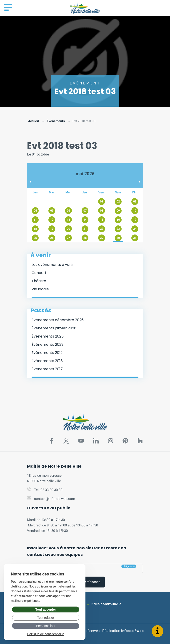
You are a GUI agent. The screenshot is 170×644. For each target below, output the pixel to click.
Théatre (39, 281)
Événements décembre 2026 (58, 320)
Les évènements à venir (53, 265)
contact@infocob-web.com (55, 499)
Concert (39, 273)
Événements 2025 (48, 336)
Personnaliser (46, 626)
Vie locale (40, 289)
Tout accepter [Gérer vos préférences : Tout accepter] (46, 609)
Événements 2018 (47, 361)
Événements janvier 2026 (54, 328)
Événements (56, 121)
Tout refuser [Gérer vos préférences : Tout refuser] (46, 618)
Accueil (34, 121)
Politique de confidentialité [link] (46, 634)
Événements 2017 (47, 369)
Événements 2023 (47, 344)
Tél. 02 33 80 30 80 (48, 490)
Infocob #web (132, 631)
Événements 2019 (47, 353)
